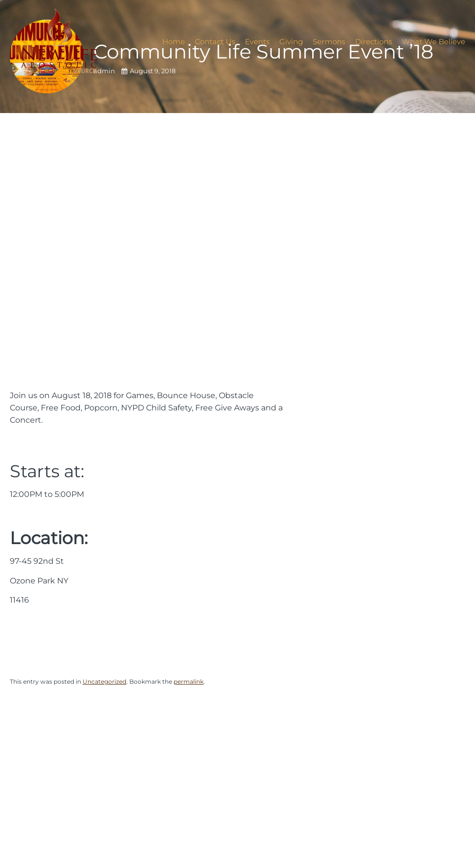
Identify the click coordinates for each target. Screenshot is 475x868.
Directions (373, 42)
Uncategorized (104, 681)
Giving (291, 42)
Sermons (329, 42)
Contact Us (215, 42)
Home (174, 42)
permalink (189, 681)
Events (257, 42)
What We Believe (433, 42)
